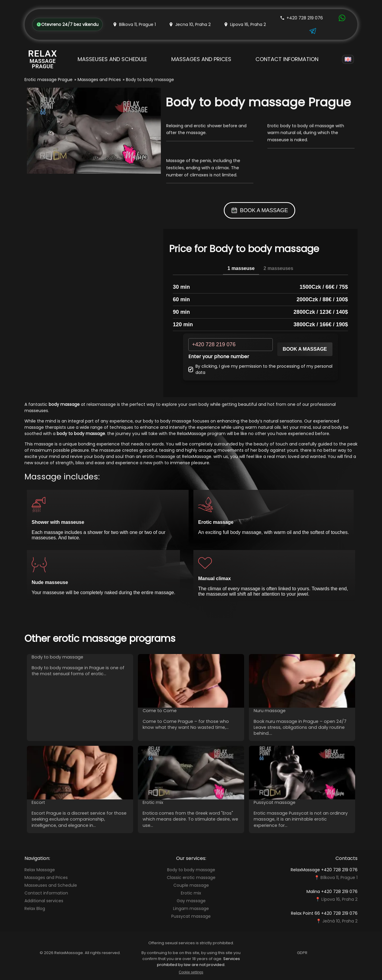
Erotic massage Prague (48, 80)
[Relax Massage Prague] (43, 59)
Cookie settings (191, 972)
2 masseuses (278, 268)
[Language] (348, 59)
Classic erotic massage (191, 878)
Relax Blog (35, 908)
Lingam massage (191, 908)
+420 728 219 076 (301, 18)
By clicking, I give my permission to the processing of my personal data (261, 369)
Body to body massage (191, 870)
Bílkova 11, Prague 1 (339, 878)
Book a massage (305, 349)
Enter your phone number (219, 357)
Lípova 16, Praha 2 (339, 899)
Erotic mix (191, 893)
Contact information (287, 59)
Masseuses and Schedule (112, 59)
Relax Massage (40, 870)
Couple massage (191, 885)
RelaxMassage (192, 434)
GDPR (302, 953)
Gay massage (191, 901)
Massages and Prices (201, 59)
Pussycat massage (191, 916)
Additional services (44, 901)
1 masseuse (241, 268)
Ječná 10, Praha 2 (340, 921)
